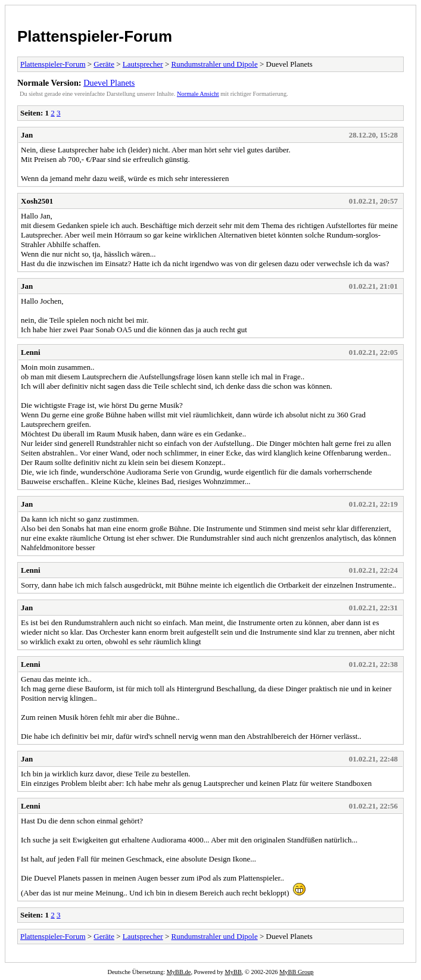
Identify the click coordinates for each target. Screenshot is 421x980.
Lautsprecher (143, 64)
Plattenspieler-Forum (95, 36)
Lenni (31, 352)
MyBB (233, 972)
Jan (27, 135)
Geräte (104, 64)
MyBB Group (296, 972)
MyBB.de (179, 972)
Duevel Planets (109, 83)
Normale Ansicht (198, 94)
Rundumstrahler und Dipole (215, 64)
